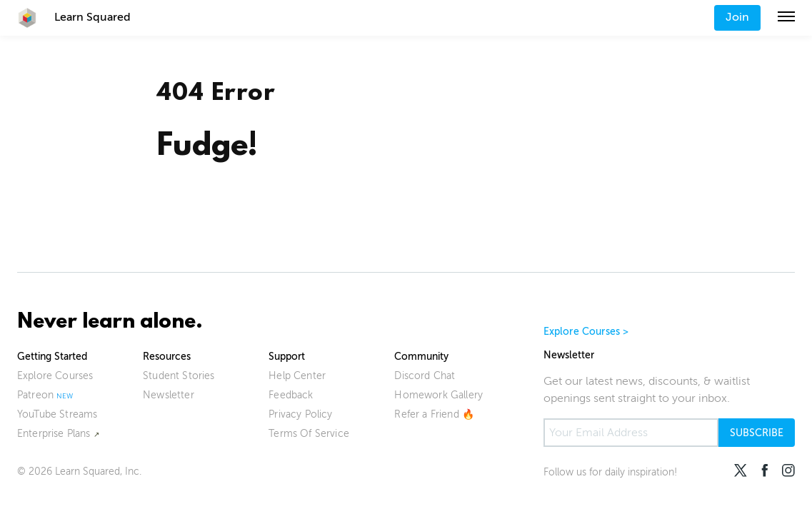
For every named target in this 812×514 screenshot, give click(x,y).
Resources (167, 357)
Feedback (291, 395)
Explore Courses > (586, 332)
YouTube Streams (57, 414)
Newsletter (169, 395)
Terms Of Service (309, 434)
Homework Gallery (438, 395)
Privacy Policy (300, 414)
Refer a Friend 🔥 (434, 414)
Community (421, 357)
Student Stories (179, 376)
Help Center (297, 376)
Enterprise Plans (54, 434)
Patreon (35, 395)
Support (287, 357)
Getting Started (52, 357)
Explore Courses (55, 376)
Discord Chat (425, 376)
